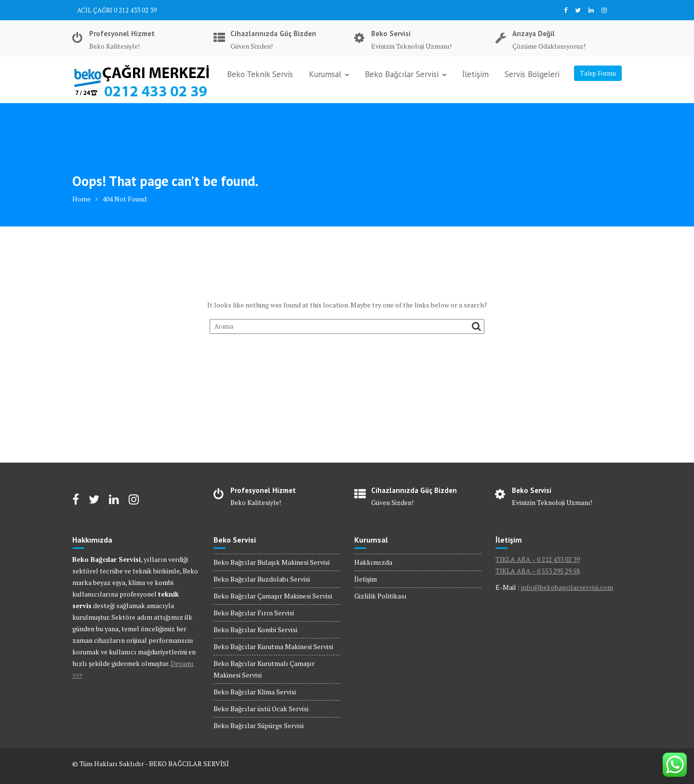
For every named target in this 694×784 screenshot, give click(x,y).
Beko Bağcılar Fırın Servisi (254, 613)
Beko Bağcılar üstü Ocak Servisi (261, 709)
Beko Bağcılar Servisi (402, 74)
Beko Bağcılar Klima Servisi (255, 692)
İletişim (475, 74)
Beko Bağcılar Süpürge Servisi (259, 725)
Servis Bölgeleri (532, 74)
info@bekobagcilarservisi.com (567, 587)
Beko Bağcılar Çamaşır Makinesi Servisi (273, 596)
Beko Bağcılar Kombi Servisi (255, 630)
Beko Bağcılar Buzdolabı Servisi (262, 579)
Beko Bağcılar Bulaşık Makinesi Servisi (272, 562)
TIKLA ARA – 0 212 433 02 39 (538, 559)
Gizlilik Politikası (380, 596)
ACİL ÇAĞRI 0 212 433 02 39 (117, 10)
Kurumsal (325, 74)
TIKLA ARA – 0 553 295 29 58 (538, 571)
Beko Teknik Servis (260, 74)
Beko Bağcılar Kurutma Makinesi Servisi (273, 646)
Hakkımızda (373, 562)
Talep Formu (598, 73)
